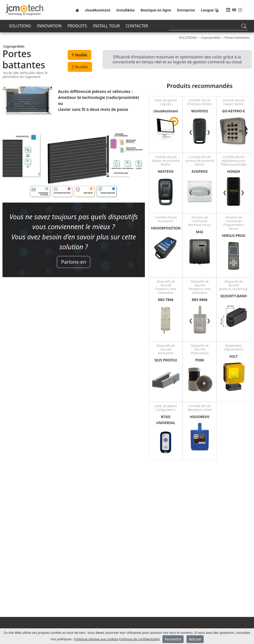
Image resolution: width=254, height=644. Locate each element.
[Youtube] (235, 10)
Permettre (173, 639)
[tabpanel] (74, 179)
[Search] (208, 26)
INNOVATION (49, 26)
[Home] (77, 10)
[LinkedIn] (229, 10)
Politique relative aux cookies (96, 639)
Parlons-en (74, 262)
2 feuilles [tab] (80, 67)
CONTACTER (137, 26)
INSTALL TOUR (106, 26)
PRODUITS (77, 26)
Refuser (195, 639)
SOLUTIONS (20, 26)
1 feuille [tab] (79, 55)
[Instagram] (240, 10)
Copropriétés (14, 46)
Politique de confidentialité (139, 639)
